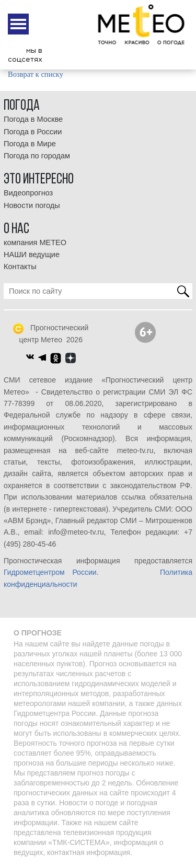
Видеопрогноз (28, 193)
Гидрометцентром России (50, 572)
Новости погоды (32, 205)
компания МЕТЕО (35, 242)
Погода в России (33, 132)
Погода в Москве (33, 119)
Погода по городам (37, 156)
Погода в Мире (30, 144)
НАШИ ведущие (32, 254)
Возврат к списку (36, 74)
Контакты (20, 267)
